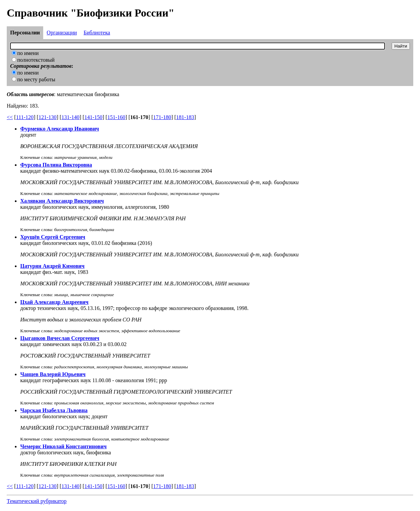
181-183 (185, 117)
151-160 (116, 117)
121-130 (47, 117)
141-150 (93, 117)
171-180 (162, 117)
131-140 (70, 117)
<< (10, 117)
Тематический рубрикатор (37, 501)
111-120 (25, 117)
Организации (62, 33)
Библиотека (97, 33)
